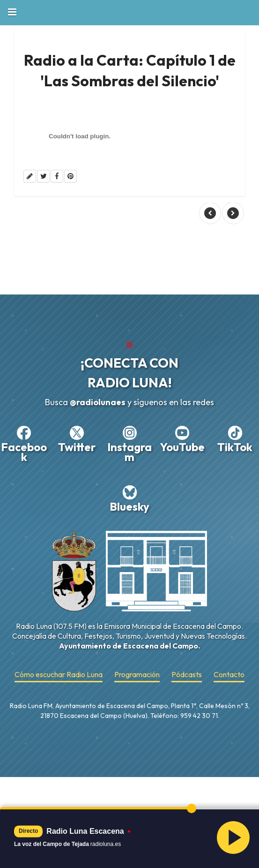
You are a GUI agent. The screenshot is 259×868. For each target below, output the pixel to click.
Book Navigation (12, 12)
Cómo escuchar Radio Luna (59, 674)
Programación (137, 674)
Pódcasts (187, 674)
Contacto (229, 674)
